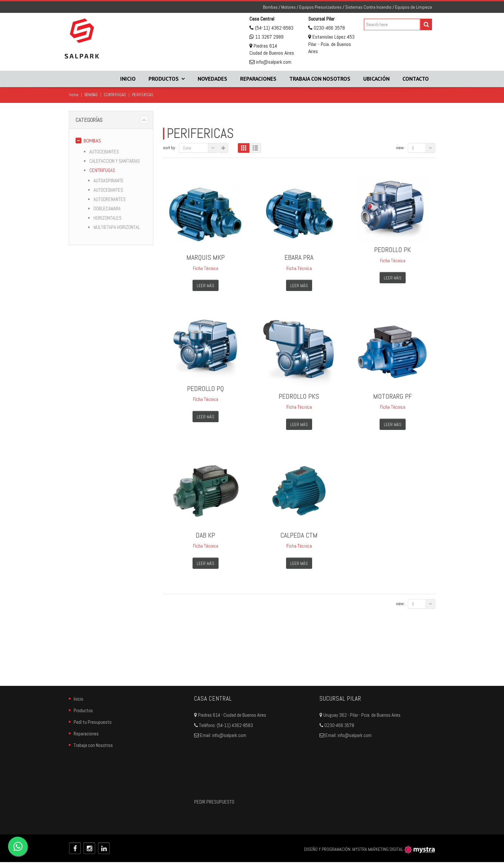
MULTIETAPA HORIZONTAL (117, 227)
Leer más (206, 286)
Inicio (128, 79)
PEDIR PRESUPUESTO (214, 804)
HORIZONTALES (108, 218)
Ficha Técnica (206, 268)
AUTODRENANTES (110, 199)
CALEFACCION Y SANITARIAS (115, 161)
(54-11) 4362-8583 (274, 28)
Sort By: (169, 148)
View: (400, 148)
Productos (164, 79)
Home (74, 95)
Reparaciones (258, 79)
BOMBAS (91, 95)
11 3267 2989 (269, 37)
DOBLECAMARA (107, 209)
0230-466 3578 (329, 28)
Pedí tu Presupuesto (93, 724)
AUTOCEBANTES (104, 152)
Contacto (416, 79)
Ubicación (376, 79)
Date (200, 148)
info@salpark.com (273, 62)
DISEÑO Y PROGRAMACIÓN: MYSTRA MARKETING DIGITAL (370, 851)
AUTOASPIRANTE (109, 181)
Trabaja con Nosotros (320, 79)
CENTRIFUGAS (115, 95)
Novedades (212, 79)
